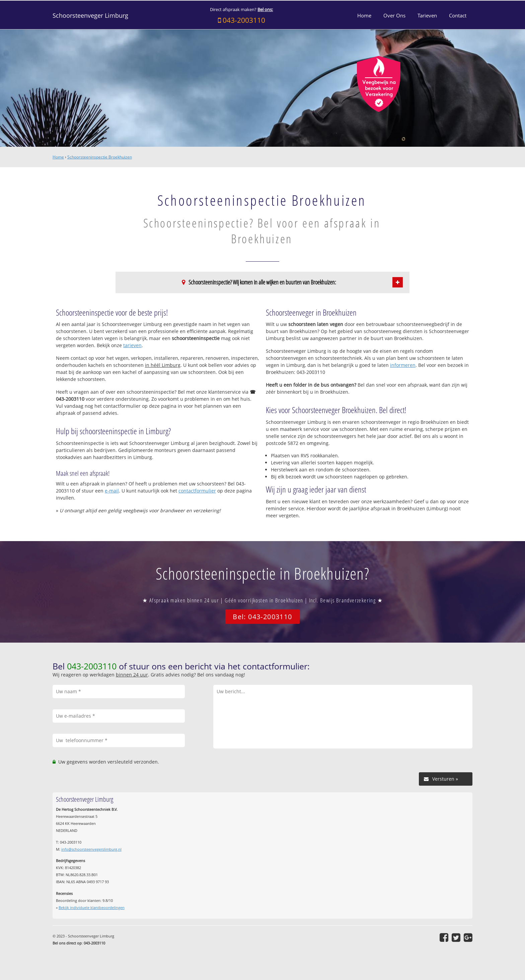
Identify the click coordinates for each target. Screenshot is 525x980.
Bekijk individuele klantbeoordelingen (92, 907)
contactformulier (197, 491)
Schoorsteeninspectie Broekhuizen (100, 157)
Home (58, 157)
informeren (403, 365)
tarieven (132, 345)
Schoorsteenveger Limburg (90, 15)
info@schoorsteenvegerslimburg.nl (91, 849)
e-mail (112, 491)
